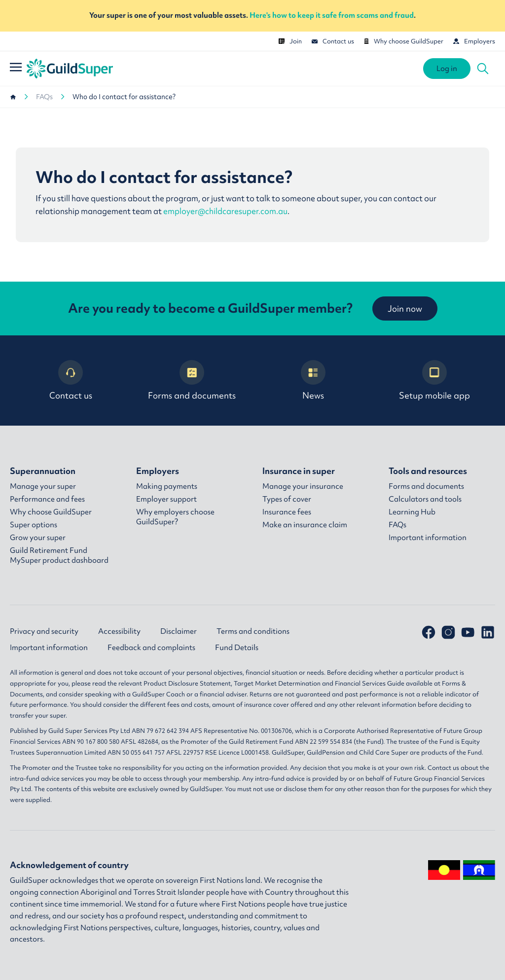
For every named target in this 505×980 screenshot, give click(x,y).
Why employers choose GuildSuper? (175, 517)
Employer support (166, 499)
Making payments (167, 486)
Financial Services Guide (370, 683)
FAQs (44, 97)
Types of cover (287, 499)
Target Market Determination (277, 683)
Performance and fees (47, 499)
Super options (34, 525)
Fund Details (237, 648)
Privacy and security (44, 631)
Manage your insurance (303, 486)
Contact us (333, 41)
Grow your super (38, 538)
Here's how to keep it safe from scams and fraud (332, 15)
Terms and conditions (253, 631)
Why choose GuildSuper (404, 41)
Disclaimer (179, 631)
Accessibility (119, 631)
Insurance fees (287, 512)
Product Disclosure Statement (187, 683)
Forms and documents (192, 381)
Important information (428, 538)
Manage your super (43, 486)
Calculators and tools (425, 499)
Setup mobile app (434, 381)
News (313, 381)
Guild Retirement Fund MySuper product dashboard (59, 555)
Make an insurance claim (305, 525)
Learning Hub (412, 512)
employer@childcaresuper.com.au (225, 211)
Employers (474, 41)
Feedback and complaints (151, 648)
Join (290, 41)
